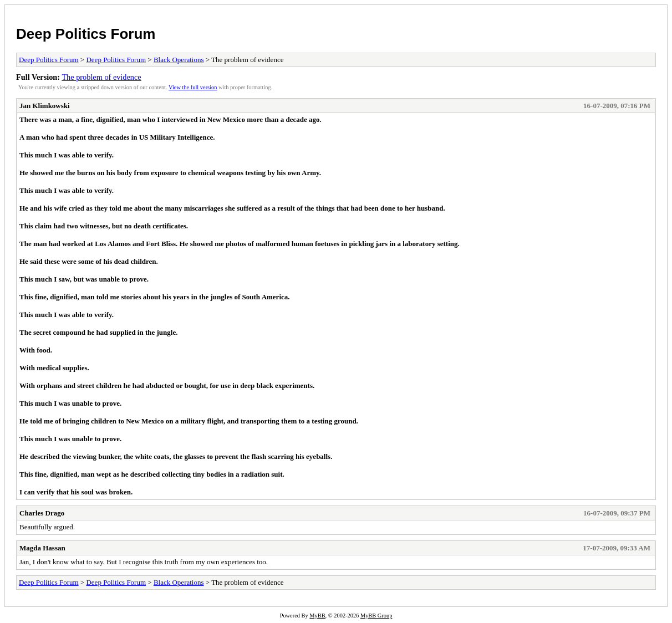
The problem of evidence (101, 77)
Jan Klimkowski (45, 106)
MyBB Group (376, 616)
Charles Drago (42, 513)
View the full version (193, 87)
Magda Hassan (42, 548)
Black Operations (179, 60)
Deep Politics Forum (86, 34)
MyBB (317, 616)
